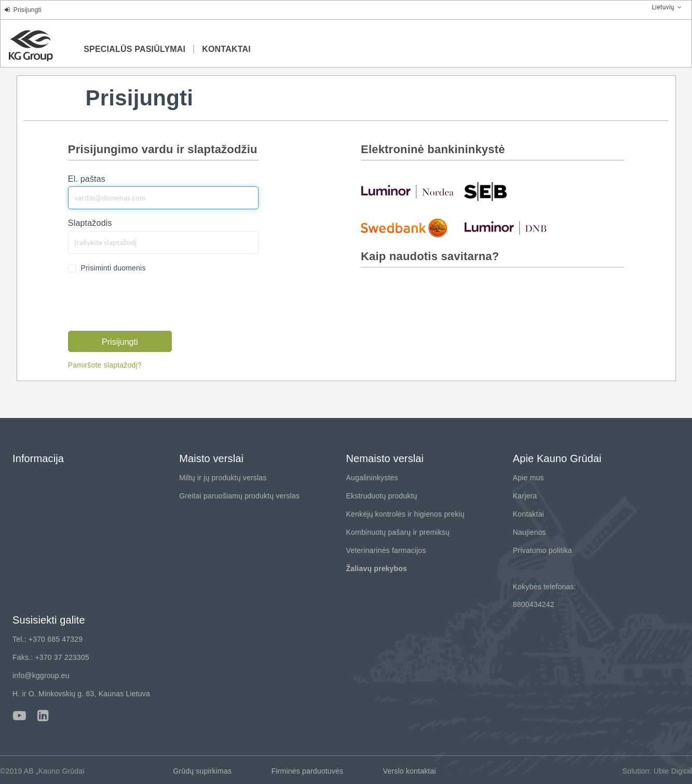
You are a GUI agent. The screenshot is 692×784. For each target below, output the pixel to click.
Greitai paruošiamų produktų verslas (239, 496)
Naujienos (530, 532)
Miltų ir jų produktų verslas (223, 478)
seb (511, 191)
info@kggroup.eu (41, 675)
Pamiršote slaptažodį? (105, 365)
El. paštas (87, 179)
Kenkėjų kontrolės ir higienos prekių (405, 514)
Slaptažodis (90, 223)
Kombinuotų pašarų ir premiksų (398, 532)
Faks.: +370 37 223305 (51, 657)
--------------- (532, 569)
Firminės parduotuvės (308, 771)
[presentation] (147, 302)
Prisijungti (23, 10)
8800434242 (534, 604)
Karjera (525, 496)
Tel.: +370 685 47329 (48, 639)
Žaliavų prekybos (377, 569)
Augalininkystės (372, 478)
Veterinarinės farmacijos (386, 550)
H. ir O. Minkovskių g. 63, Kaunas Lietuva (81, 694)
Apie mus (528, 478)
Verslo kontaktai (410, 771)
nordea (408, 191)
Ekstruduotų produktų (382, 496)
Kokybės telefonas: (545, 587)
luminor (511, 228)
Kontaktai (528, 514)
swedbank (408, 228)
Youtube (19, 716)
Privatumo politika (542, 550)
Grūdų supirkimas (202, 771)
